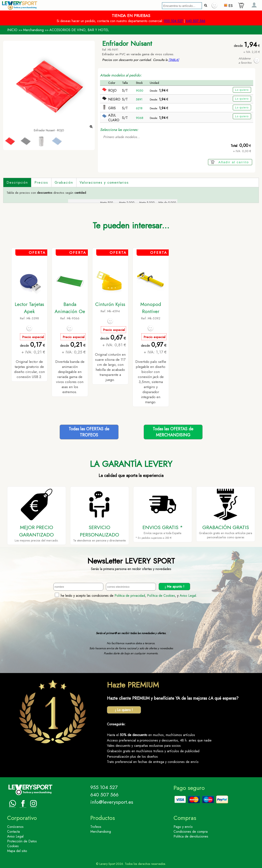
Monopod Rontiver (151, 308)
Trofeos (96, 827)
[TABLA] (174, 60)
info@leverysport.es (112, 802)
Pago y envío (183, 827)
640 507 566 (196, 21)
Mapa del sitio (17, 851)
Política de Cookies (161, 596)
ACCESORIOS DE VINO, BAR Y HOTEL (79, 30)
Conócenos (15, 827)
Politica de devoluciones (191, 836)
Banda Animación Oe (70, 308)
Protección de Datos (22, 841)
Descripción (17, 182)
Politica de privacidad (130, 596)
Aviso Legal (188, 596)
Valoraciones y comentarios (104, 182)
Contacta (13, 832)
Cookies (13, 846)
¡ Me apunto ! (174, 587)
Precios (41, 182)
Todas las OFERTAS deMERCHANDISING (173, 432)
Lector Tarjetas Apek (29, 308)
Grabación (64, 182)
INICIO (12, 30)
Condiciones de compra (191, 832)
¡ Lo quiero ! (124, 710)
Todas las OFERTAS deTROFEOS (89, 432)
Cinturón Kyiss (110, 304)
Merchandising (33, 30)
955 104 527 (173, 21)
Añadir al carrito (234, 162)
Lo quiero (242, 90)
